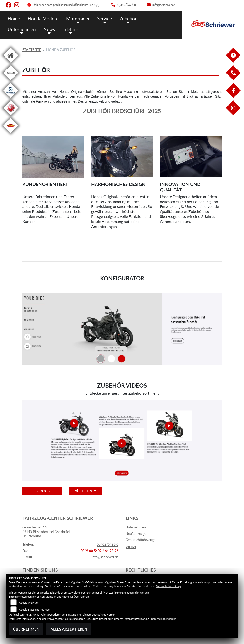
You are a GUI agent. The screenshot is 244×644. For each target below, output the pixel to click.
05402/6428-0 (108, 544)
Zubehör (128, 18)
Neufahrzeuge (136, 534)
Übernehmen (26, 629)
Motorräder (78, 18)
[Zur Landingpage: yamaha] (11, 116)
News (49, 29)
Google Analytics (29, 603)
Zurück (42, 491)
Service (104, 18)
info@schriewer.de (105, 557)
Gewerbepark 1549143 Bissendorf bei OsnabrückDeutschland (46, 532)
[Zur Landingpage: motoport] (11, 134)
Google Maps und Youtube (34, 610)
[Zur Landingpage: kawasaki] (11, 81)
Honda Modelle (43, 18)
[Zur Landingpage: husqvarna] (11, 99)
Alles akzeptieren (69, 629)
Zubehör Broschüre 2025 (122, 111)
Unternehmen (22, 29)
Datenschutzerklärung (168, 586)
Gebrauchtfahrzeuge (140, 540)
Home (14, 18)
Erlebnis (70, 29)
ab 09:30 (96, 5)
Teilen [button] (84, 491)
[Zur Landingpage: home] (11, 63)
